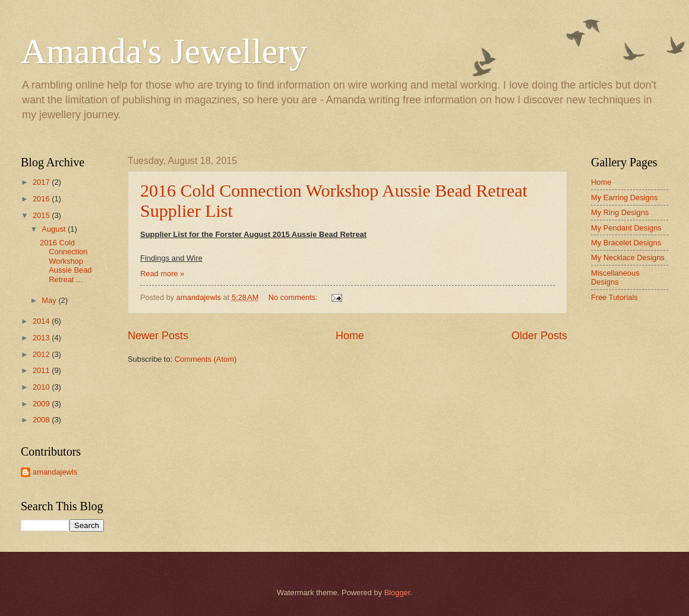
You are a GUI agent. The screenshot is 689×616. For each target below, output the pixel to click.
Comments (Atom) (206, 359)
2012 (42, 354)
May (50, 300)
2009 (42, 404)
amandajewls (55, 472)
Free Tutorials (614, 297)
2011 (42, 370)
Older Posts (539, 336)
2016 (42, 199)
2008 (42, 420)
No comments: (294, 297)
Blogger (397, 593)
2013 (42, 338)
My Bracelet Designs (626, 243)
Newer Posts (158, 336)
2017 (42, 182)
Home (350, 336)
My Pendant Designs (626, 228)
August (55, 229)
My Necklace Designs (628, 258)
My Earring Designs (624, 198)
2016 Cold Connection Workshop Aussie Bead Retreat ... (66, 261)
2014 (42, 321)
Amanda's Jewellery (164, 51)
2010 (42, 387)
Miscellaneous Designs (615, 277)
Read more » (162, 274)
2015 (42, 215)
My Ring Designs (620, 212)
